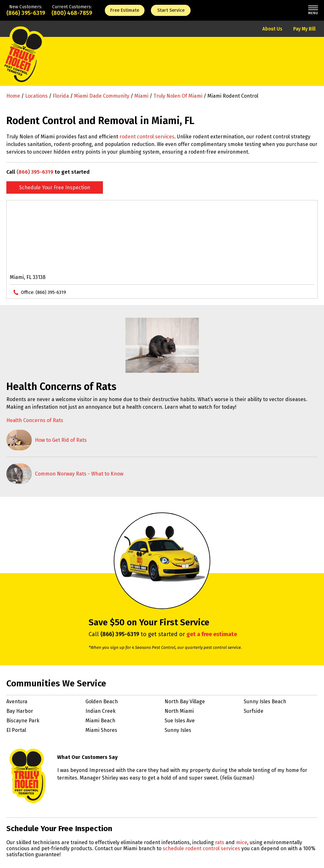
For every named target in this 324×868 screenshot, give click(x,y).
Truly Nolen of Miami (178, 96)
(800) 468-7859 (72, 13)
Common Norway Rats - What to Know (79, 474)
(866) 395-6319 (26, 13)
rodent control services (147, 137)
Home (13, 96)
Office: (44, 292)
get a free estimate (212, 634)
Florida (61, 96)
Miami (141, 96)
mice (242, 842)
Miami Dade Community (102, 96)
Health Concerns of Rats (35, 420)
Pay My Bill (304, 29)
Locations (36, 96)
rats (220, 842)
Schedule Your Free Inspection (55, 187)
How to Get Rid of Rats (61, 440)
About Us (272, 29)
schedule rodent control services (201, 848)
